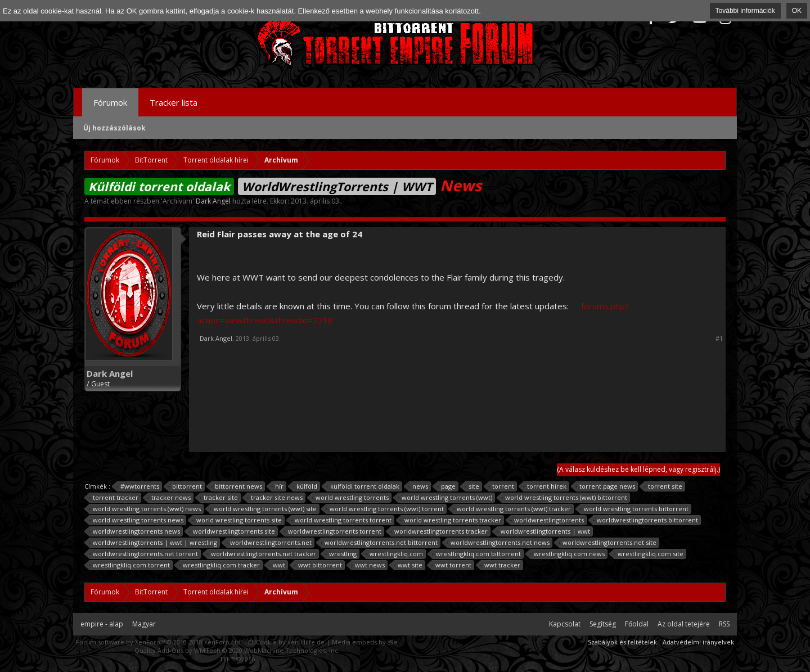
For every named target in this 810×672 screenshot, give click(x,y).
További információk (745, 11)
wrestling (341, 554)
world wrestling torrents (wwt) (445, 498)
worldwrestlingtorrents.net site (608, 543)
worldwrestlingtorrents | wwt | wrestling (153, 543)
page (447, 486)
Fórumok (110, 102)
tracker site (219, 498)
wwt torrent (452, 565)
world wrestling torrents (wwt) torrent (385, 509)
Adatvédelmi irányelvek (698, 642)
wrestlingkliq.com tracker (220, 565)
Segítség (603, 624)
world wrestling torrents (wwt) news (145, 509)
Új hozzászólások (114, 128)
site (472, 486)
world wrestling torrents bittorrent (634, 509)
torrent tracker (114, 498)
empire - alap (102, 624)
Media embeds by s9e (365, 642)
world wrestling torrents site (237, 520)
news (418, 486)
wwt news (368, 565)
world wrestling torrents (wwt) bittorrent (564, 498)
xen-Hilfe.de (306, 642)
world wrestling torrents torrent (341, 520)
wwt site (408, 565)
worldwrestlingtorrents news (135, 531)
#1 (719, 339)
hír (278, 486)
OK (797, 11)
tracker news (169, 498)
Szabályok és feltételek (622, 642)
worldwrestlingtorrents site (232, 531)
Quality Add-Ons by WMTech (237, 650)
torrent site (663, 486)
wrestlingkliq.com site (649, 554)
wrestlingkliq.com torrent (130, 565)
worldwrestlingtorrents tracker (439, 531)
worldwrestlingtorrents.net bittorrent (379, 543)
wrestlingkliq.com (395, 554)
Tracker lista (174, 102)
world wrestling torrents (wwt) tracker (512, 509)
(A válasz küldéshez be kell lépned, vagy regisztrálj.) (638, 469)
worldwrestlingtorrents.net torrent (144, 554)
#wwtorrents (138, 486)
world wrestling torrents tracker (451, 520)
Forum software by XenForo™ (159, 642)
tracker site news (275, 498)
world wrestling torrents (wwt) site (264, 509)
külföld (305, 486)
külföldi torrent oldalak (363, 486)
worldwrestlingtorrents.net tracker (262, 554)
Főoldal (637, 624)
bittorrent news (237, 486)
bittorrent (185, 486)
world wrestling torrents (350, 498)
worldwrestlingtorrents (547, 520)
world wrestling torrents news (136, 520)
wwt (277, 565)
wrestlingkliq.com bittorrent (477, 554)
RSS (724, 624)
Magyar (144, 624)
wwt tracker (501, 565)
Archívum (177, 201)
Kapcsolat (565, 624)
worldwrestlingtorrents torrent (333, 531)
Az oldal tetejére (684, 624)
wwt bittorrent (318, 565)
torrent (501, 486)
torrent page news (606, 486)
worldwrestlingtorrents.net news (498, 543)
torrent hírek (545, 486)
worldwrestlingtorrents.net (269, 543)
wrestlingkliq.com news (568, 554)
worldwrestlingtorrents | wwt (544, 531)
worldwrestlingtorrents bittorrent (646, 520)
